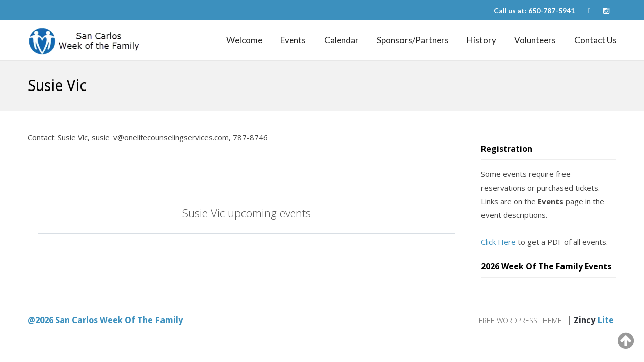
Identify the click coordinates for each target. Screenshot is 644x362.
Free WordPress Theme (520, 321)
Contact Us (595, 40)
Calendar (341, 40)
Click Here (498, 242)
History (481, 40)
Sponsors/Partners (413, 40)
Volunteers (535, 40)
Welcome (244, 40)
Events (293, 40)
